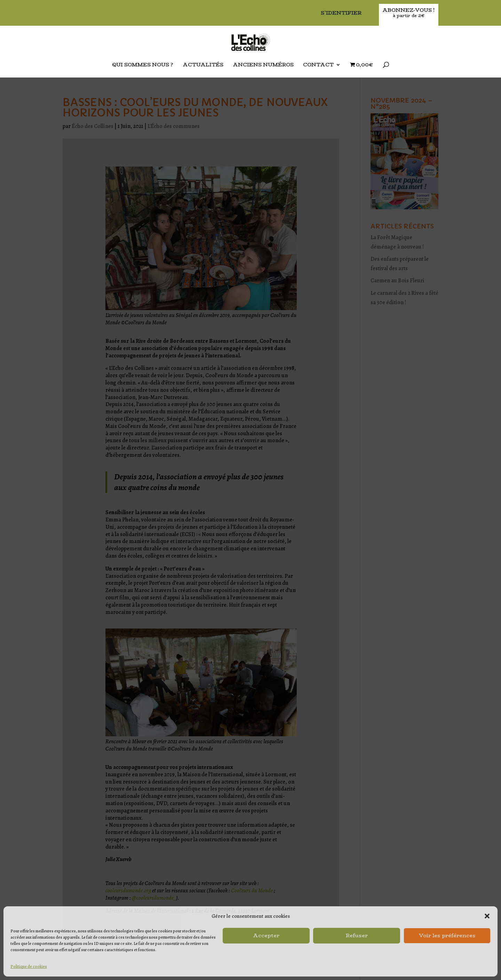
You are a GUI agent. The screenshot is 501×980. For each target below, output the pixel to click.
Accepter (266, 935)
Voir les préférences (447, 935)
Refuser (357, 935)
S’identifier (341, 13)
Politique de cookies (29, 966)
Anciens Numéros (263, 65)
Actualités (203, 65)
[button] (487, 916)
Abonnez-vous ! (409, 13)
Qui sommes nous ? (143, 65)
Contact (318, 65)
